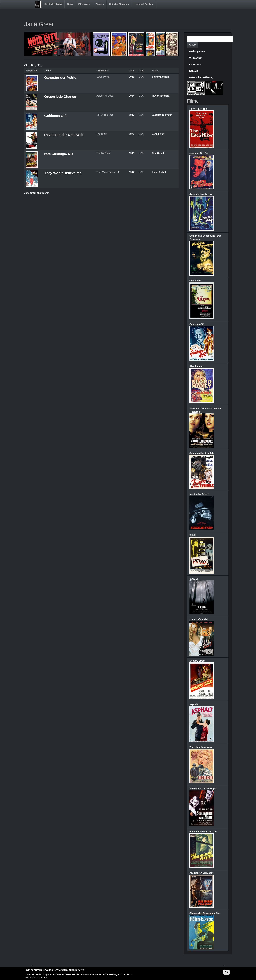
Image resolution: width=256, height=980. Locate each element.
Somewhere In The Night (203, 789)
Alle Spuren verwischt (201, 873)
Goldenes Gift (56, 116)
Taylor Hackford (161, 96)
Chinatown (195, 281)
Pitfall (192, 535)
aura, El (194, 579)
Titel (48, 71)
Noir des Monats (119, 4)
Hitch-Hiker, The (198, 109)
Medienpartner (197, 51)
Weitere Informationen (37, 978)
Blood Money (197, 366)
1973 (132, 134)
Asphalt (194, 704)
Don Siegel (158, 153)
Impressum (195, 64)
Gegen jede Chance (60, 97)
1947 (132, 115)
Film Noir (84, 4)
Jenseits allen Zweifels (202, 453)
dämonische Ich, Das (201, 194)
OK (226, 972)
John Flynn (158, 134)
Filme (100, 4)
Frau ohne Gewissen (201, 747)
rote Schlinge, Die (59, 154)
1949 (132, 153)
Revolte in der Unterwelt (64, 135)
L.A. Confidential (198, 619)
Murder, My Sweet (199, 494)
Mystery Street (197, 661)
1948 (132, 77)
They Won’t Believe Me (63, 173)
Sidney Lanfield (161, 77)
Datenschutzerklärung (201, 77)
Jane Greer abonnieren (37, 193)
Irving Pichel (159, 172)
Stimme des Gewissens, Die (204, 913)
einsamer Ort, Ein (199, 153)
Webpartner (196, 58)
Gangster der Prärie (60, 77)
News (70, 4)
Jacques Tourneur (162, 115)
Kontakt (193, 71)
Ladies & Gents (144, 4)
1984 (132, 96)
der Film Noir (53, 4)
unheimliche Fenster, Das (203, 832)
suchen (193, 45)
